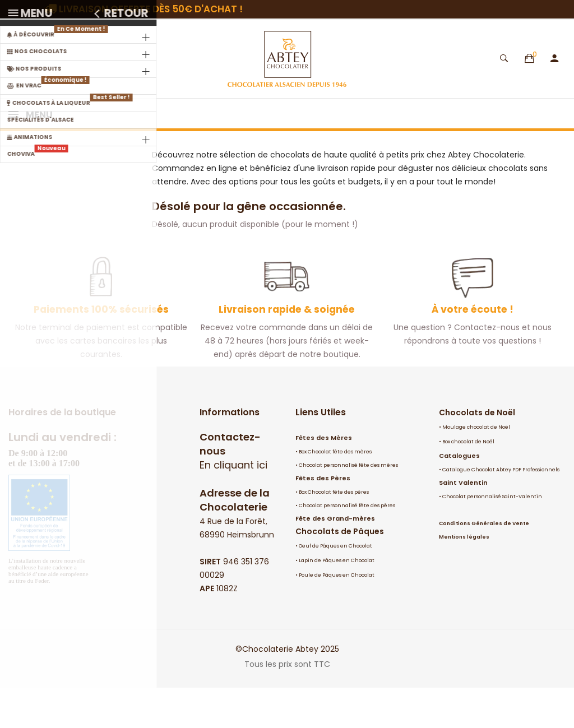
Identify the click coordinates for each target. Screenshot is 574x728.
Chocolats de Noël (477, 453)
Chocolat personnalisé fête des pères (347, 546)
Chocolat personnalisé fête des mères (348, 506)
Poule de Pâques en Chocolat (337, 615)
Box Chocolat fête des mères (335, 492)
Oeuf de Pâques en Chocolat (335, 586)
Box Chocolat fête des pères (334, 532)
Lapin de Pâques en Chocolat (337, 601)
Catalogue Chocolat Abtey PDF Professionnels (501, 510)
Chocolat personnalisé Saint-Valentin (492, 537)
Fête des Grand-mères (335, 559)
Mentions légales (464, 577)
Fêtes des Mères (324, 478)
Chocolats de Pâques (340, 572)
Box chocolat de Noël (468, 482)
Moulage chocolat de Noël (476, 467)
